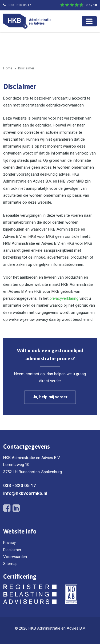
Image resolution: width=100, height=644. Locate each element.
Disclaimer (12, 550)
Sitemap (10, 564)
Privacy (9, 543)
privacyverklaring (65, 298)
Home (8, 68)
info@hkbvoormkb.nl (25, 493)
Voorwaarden (15, 557)
